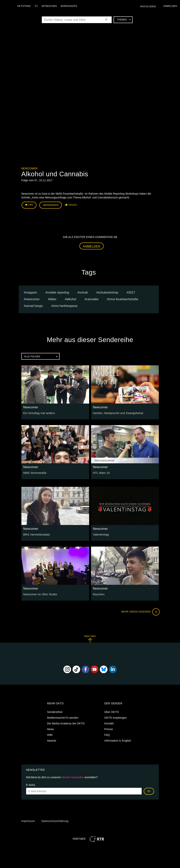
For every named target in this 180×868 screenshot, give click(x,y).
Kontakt (109, 723)
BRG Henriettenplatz (36, 534)
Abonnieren (51, 205)
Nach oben (90, 638)
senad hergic (34, 305)
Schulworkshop (108, 292)
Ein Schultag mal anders (38, 413)
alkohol (71, 299)
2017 (132, 292)
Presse (109, 729)
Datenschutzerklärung (55, 820)
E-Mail (31, 784)
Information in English (118, 740)
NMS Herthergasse (65, 305)
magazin (31, 292)
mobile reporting (58, 292)
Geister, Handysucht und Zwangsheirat (117, 413)
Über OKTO (112, 711)
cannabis (92, 299)
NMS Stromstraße (34, 472)
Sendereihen (55, 711)
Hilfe (50, 734)
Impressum (28, 820)
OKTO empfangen (116, 717)
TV (37, 6)
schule (83, 292)
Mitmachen (50, 6)
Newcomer (29, 168)
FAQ (107, 734)
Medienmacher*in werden (63, 717)
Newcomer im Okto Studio (39, 594)
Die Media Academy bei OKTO (66, 723)
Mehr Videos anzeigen (140, 611)
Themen (124, 20)
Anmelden (92, 246)
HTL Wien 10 (101, 472)
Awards (52, 740)
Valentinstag (100, 534)
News (51, 729)
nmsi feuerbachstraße (123, 299)
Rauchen (98, 594)
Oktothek (25, 6)
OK (149, 791)
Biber (53, 299)
